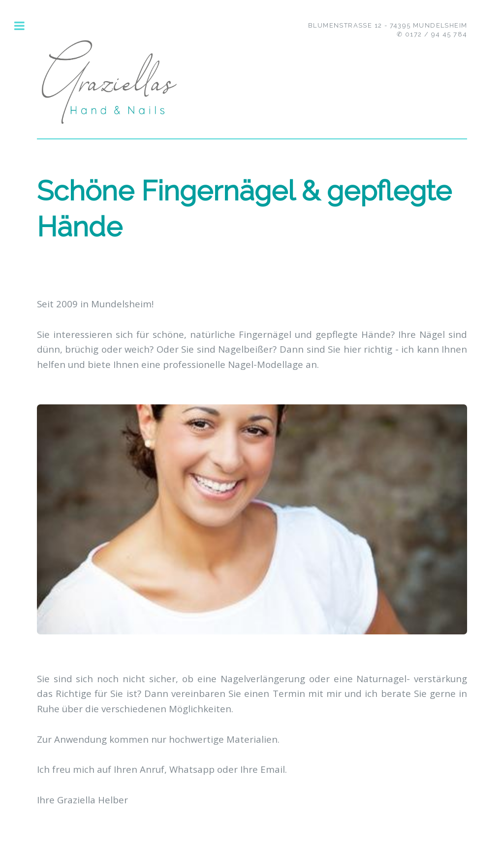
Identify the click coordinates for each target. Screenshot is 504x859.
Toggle (25, 26)
